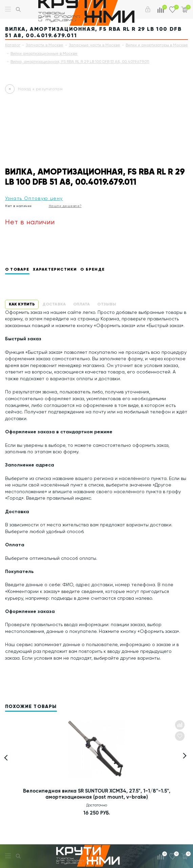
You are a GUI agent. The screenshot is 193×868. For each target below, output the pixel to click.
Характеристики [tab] (55, 269)
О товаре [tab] (17, 269)
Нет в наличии (18, 206)
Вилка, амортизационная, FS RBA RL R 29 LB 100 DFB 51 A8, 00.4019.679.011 (80, 62)
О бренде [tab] (92, 269)
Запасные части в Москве (94, 45)
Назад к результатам (40, 89)
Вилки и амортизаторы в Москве (157, 45)
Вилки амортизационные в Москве (44, 53)
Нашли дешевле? (65, 206)
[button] (184, 756)
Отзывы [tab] (107, 304)
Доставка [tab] (54, 304)
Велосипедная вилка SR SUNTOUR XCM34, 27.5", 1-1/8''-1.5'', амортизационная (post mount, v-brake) (97, 794)
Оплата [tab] (82, 304)
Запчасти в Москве (45, 45)
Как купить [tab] (22, 304)
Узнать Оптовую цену (34, 198)
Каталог (13, 45)
